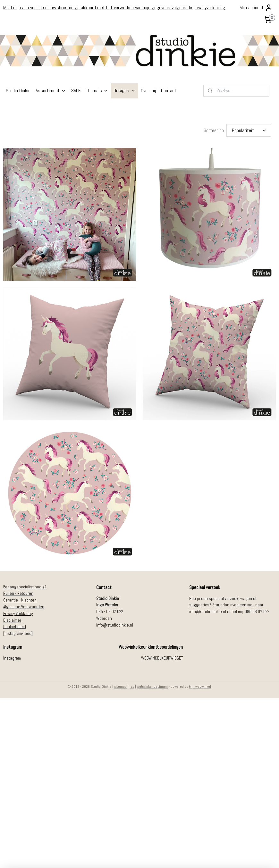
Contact (169, 91)
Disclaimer (12, 619)
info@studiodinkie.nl (115, 624)
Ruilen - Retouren (18, 592)
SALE (76, 91)
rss (132, 685)
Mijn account (256, 8)
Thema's (97, 91)
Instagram (12, 657)
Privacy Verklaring (18, 612)
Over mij (148, 91)
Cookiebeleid (15, 625)
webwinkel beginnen (152, 685)
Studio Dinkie (18, 91)
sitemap (120, 685)
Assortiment (51, 91)
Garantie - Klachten (20, 599)
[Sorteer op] (249, 130)
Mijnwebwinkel (200, 685)
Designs (125, 91)
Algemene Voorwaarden (24, 606)
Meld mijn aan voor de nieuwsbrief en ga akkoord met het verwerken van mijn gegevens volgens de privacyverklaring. (115, 8)
